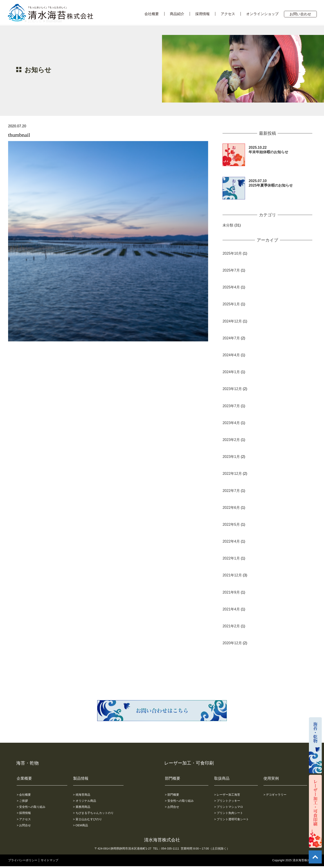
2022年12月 (232, 474)
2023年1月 (231, 457)
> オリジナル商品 (85, 801)
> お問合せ (24, 825)
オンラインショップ (262, 14)
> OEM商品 (81, 825)
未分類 (228, 225)
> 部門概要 (172, 795)
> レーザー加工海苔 (227, 795)
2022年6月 (231, 508)
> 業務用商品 (82, 807)
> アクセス (24, 819)
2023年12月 (232, 389)
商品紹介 (177, 14)
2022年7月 (231, 491)
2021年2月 (231, 626)
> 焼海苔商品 (82, 795)
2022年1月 (231, 558)
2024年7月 (231, 338)
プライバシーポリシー (23, 860)
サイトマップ (49, 860)
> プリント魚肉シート (229, 813)
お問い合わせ (300, 14)
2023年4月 (231, 423)
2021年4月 (231, 609)
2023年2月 (231, 440)
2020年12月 (232, 643)
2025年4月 (231, 287)
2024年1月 (231, 372)
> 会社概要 (24, 795)
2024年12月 (232, 321)
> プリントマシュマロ (229, 807)
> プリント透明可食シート (232, 819)
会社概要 (152, 14)
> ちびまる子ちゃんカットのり (93, 813)
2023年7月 (231, 406)
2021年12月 (232, 575)
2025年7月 (231, 270)
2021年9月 (231, 592)
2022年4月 (231, 541)
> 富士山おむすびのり (88, 819)
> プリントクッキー (227, 801)
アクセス (228, 14)
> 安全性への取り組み (31, 807)
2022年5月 (231, 524)
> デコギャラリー (275, 795)
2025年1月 (231, 304)
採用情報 (202, 14)
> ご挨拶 (22, 801)
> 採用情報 (24, 813)
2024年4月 (231, 355)
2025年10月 (232, 253)
